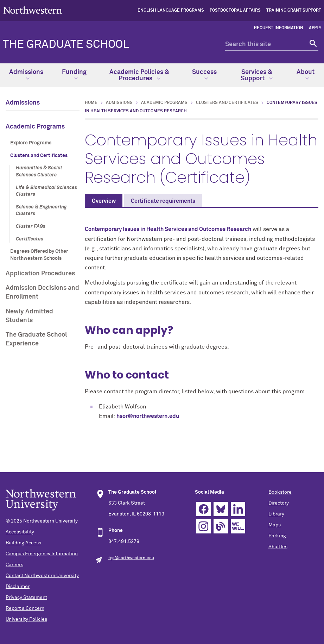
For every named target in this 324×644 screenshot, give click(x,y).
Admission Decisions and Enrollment (42, 292)
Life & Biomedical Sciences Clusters (46, 191)
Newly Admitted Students (29, 316)
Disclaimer (18, 587)
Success (204, 75)
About (306, 75)
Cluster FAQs (31, 226)
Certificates (30, 239)
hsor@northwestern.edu (148, 416)
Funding (74, 75)
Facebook (204, 509)
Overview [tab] (104, 201)
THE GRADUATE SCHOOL (66, 45)
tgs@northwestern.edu (131, 558)
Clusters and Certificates (39, 156)
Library (276, 514)
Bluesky (221, 509)
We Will (238, 526)
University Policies (26, 619)
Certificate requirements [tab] (163, 201)
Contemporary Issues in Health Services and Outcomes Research (168, 229)
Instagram (204, 526)
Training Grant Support (294, 11)
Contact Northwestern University (42, 576)
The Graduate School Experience (36, 339)
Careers (14, 565)
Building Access (23, 543)
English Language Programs (171, 11)
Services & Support (257, 75)
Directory (279, 503)
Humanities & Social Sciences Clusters (39, 171)
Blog (221, 526)
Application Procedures (40, 274)
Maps (275, 525)
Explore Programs (31, 143)
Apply (315, 28)
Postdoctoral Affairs (235, 11)
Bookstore (280, 492)
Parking (277, 536)
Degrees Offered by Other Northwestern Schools (39, 255)
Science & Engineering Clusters (41, 211)
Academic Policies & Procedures (139, 75)
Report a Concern (25, 608)
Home (91, 103)
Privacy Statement (26, 598)
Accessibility (20, 532)
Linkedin (238, 509)
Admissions (26, 75)
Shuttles (278, 547)
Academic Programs (35, 127)
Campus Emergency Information (42, 554)
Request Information (279, 28)
